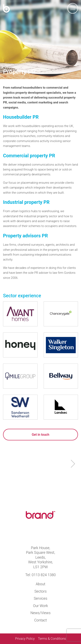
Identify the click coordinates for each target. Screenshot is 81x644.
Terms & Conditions (52, 639)
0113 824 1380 (44, 575)
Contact (40, 620)
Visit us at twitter (34, 533)
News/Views (40, 613)
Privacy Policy (25, 639)
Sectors (40, 591)
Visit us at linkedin (48, 533)
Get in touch (40, 435)
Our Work (40, 606)
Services (40, 598)
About (40, 584)
